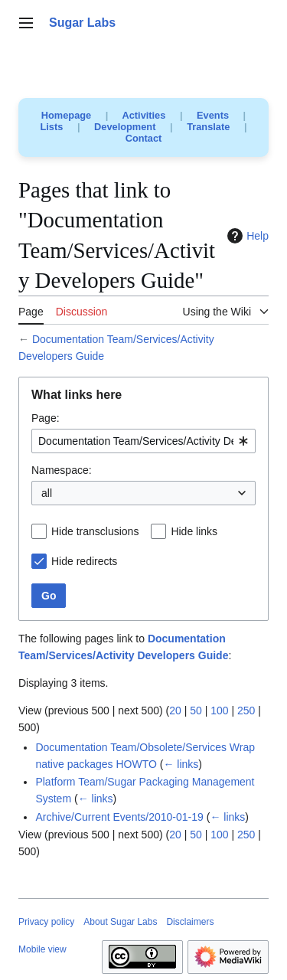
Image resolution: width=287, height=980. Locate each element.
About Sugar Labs (120, 922)
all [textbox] (47, 493)
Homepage (66, 115)
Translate (208, 127)
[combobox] (143, 441)
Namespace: (62, 470)
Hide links (194, 531)
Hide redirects (84, 561)
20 (175, 710)
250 (246, 710)
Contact (144, 138)
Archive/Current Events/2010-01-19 (119, 817)
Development (125, 127)
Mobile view (42, 949)
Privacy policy (46, 922)
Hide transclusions (95, 531)
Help (246, 236)
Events (213, 115)
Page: (46, 418)
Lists (52, 127)
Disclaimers (190, 922)
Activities (143, 115)
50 (196, 710)
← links (181, 764)
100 (219, 710)
